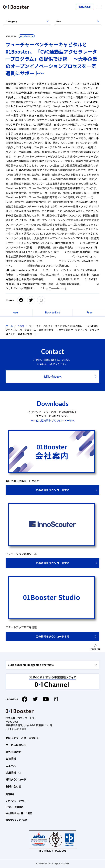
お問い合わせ (85, 7)
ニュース (11, 766)
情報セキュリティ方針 (16, 820)
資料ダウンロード (16, 779)
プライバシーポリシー (17, 801)
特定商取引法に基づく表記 (19, 813)
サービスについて (16, 745)
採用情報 (11, 773)
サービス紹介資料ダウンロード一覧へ (53, 421)
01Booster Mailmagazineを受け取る (52, 665)
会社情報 (11, 759)
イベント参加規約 (14, 807)
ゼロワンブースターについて (22, 738)
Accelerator (27, 36)
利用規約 (10, 794)
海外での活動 (13, 752)
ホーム (9, 326)
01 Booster (16, 7)
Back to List (52, 312)
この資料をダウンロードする (53, 490)
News (21, 326)
